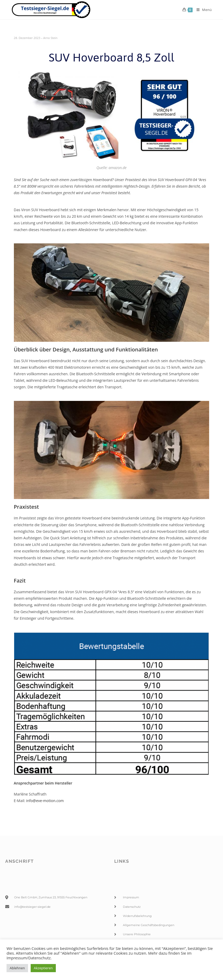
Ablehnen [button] (17, 968)
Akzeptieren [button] (43, 968)
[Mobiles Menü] (202, 10)
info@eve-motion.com (45, 801)
